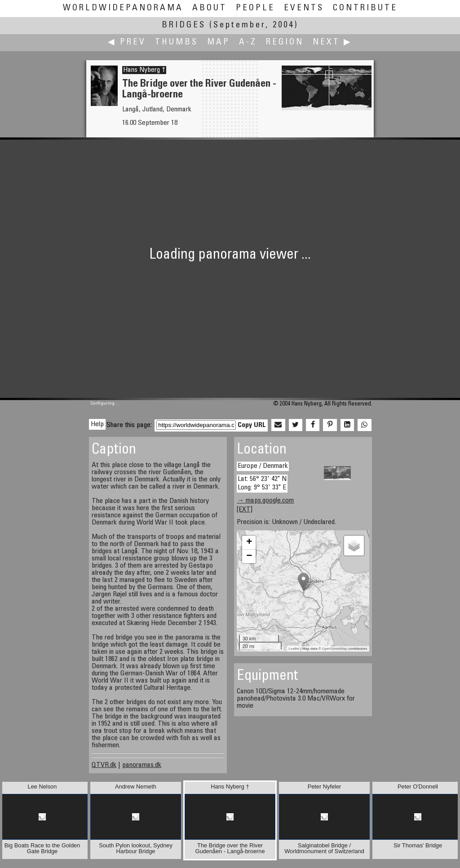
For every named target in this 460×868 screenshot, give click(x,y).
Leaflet (294, 649)
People (255, 8)
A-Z (248, 42)
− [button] (249, 556)
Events (304, 8)
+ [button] (249, 542)
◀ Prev (127, 42)
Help (97, 424)
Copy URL (252, 425)
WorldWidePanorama (123, 8)
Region (285, 42)
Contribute (365, 8)
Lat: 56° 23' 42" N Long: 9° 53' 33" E (262, 483)
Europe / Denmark (263, 466)
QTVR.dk (104, 765)
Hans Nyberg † (144, 70)
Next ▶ (332, 42)
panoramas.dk (142, 765)
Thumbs (177, 42)
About (210, 8)
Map (219, 42)
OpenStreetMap (335, 649)
